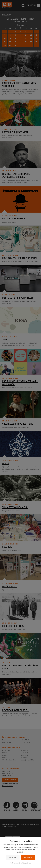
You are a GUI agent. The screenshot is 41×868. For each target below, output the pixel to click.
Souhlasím (28, 858)
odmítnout (28, 863)
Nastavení (13, 858)
